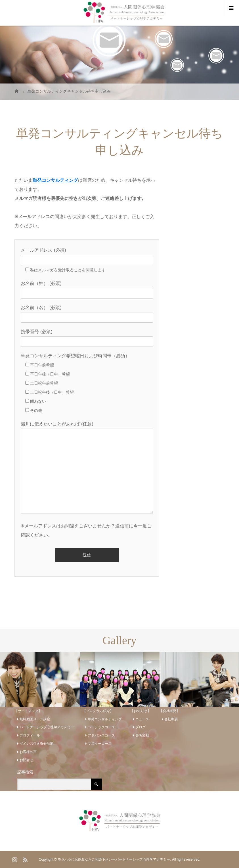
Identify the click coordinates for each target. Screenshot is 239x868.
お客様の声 (28, 752)
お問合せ (26, 760)
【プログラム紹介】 (98, 711)
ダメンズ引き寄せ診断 (37, 744)
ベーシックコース (101, 727)
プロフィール (30, 735)
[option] (40, 680)
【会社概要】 (169, 711)
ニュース (142, 719)
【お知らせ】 (141, 711)
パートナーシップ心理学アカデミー (47, 727)
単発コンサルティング (55, 180)
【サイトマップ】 (28, 711)
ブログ (141, 727)
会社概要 (171, 719)
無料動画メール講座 (35, 719)
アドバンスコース (101, 735)
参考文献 (142, 735)
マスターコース (100, 744)
